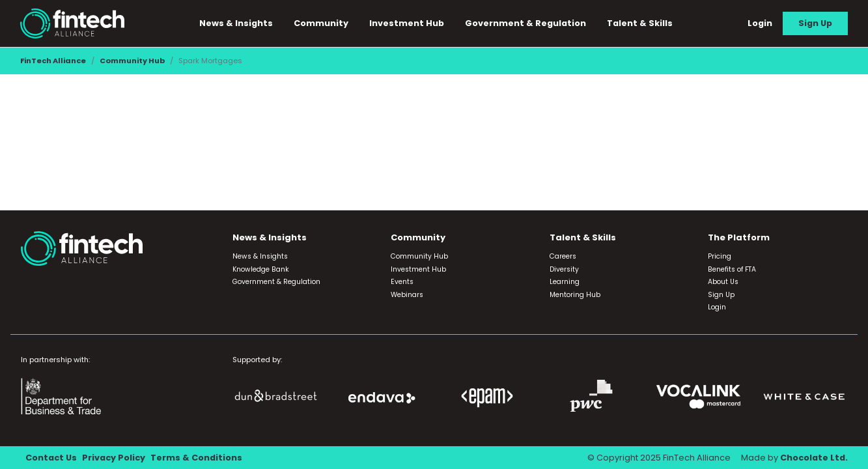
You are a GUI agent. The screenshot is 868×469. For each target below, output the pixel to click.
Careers (563, 256)
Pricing (720, 256)
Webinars (407, 295)
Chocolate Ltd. (814, 458)
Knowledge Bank (261, 269)
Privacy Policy (114, 458)
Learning (565, 282)
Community (321, 23)
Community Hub (132, 61)
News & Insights (236, 23)
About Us (723, 282)
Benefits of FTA (732, 269)
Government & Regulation (525, 23)
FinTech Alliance (53, 61)
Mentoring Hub (575, 295)
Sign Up (815, 23)
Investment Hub (407, 23)
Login (760, 23)
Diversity (564, 269)
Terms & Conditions (196, 458)
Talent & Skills (640, 23)
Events (402, 282)
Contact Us (51, 458)
